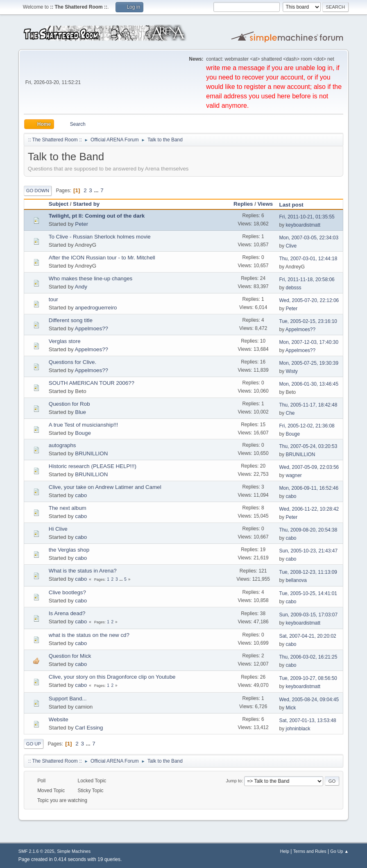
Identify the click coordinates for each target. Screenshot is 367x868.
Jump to (234, 781)
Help (285, 851)
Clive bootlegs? (67, 592)
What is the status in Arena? (83, 571)
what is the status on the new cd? (89, 635)
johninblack (298, 729)
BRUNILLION (91, 453)
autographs (62, 445)
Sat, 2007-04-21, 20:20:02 (308, 636)
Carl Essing (89, 728)
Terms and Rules (310, 851)
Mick (291, 708)
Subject (59, 204)
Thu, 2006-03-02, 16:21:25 (308, 657)
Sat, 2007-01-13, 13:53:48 (308, 720)
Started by (90, 204)
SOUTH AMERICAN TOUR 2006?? (92, 383)
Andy (81, 287)
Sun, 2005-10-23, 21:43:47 (309, 551)
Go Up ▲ (339, 851)
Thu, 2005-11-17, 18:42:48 (308, 405)
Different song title (71, 320)
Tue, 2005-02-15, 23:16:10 (308, 321)
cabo (81, 495)
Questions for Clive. (72, 362)
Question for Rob (69, 404)
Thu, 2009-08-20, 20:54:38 (308, 530)
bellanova (296, 580)
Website (59, 719)
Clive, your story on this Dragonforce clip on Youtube (112, 677)
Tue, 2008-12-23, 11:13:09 (308, 572)
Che (290, 413)
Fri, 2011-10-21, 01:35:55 (307, 217)
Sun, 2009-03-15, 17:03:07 (309, 615)
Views (265, 204)
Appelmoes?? (92, 328)
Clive (291, 246)
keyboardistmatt (303, 225)
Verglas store (65, 341)
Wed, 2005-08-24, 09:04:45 (309, 700)
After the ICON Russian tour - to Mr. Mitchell (102, 258)
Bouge (83, 433)
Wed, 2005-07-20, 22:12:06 (309, 300)
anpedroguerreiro (96, 308)
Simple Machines (74, 851)
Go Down (38, 191)
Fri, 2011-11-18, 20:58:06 (307, 279)
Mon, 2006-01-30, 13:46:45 (309, 384)
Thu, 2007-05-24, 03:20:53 (308, 446)
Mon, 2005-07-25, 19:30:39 (309, 363)
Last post (291, 205)
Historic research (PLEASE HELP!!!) (93, 466)
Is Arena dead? (67, 613)
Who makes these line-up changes (91, 278)
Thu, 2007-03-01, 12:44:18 (308, 259)
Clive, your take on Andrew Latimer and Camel (105, 487)
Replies (243, 204)
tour (53, 299)
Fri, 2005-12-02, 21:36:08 (307, 426)
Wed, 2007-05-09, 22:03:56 (309, 467)
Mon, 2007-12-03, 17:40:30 (309, 342)
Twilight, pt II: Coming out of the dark (97, 216)
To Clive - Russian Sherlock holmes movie (100, 237)
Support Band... (68, 699)
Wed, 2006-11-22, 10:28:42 (309, 509)
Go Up (34, 744)
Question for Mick (70, 656)
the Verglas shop (69, 550)
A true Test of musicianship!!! (83, 425)
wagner (294, 475)
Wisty (292, 371)
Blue (80, 412)
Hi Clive (58, 529)
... (97, 190)
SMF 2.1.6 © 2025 (36, 851)
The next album (68, 508)
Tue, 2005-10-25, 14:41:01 (308, 593)
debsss (294, 288)
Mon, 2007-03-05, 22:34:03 (309, 238)
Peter (82, 224)
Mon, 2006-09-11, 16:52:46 (309, 488)
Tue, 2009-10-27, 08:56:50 (308, 678)
